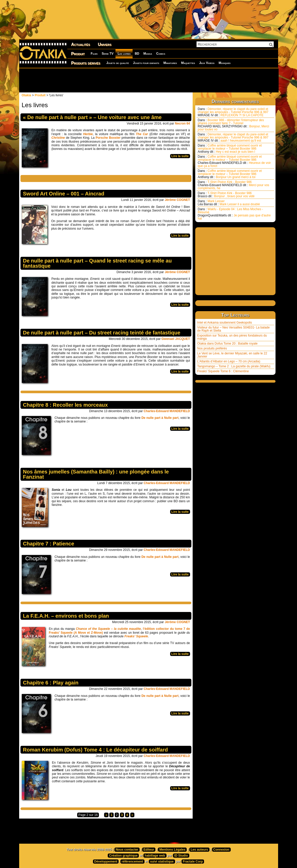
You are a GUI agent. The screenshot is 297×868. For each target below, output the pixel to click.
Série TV (108, 54)
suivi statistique (162, 862)
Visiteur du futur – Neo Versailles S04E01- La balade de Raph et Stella (234, 329)
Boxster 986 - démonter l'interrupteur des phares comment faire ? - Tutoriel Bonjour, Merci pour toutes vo (234, 125)
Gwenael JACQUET (176, 339)
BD (137, 54)
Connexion (221, 850)
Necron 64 (182, 123)
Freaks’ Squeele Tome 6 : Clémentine (223, 371)
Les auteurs (199, 850)
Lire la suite (180, 156)
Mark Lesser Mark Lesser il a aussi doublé (229, 203)
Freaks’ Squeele (136, 636)
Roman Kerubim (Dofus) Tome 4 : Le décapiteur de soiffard (96, 750)
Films (94, 54)
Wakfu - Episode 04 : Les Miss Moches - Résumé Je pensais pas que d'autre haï (234, 214)
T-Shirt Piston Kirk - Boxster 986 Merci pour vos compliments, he (234, 185)
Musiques (224, 63)
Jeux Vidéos (207, 63)
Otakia (27, 95)
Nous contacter (127, 850)
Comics (161, 54)
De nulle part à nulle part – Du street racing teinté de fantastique (102, 333)
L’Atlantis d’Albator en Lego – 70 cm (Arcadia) (229, 361)
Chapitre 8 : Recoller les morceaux (66, 405)
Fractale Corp (193, 862)
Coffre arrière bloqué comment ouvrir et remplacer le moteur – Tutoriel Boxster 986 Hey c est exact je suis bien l (230, 149)
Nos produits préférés (212, 348)
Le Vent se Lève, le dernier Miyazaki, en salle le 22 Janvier (232, 355)
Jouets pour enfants (146, 63)
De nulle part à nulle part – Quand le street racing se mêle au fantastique (97, 263)
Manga (148, 54)
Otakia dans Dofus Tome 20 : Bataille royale (227, 344)
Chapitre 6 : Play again (51, 683)
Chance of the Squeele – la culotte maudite (108, 629)
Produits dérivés (86, 63)
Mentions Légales (172, 850)
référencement (132, 862)
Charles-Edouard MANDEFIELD (167, 411)
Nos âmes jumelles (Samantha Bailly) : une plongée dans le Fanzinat (96, 474)
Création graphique (123, 856)
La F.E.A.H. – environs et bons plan (66, 616)
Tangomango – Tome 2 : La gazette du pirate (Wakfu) (234, 366)
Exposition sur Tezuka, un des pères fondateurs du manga (232, 337)
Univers (105, 44)
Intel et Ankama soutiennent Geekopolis (225, 323)
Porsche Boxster (108, 138)
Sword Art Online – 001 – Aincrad (64, 194)
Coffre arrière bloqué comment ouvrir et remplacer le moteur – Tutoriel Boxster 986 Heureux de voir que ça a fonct (234, 161)
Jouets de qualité (117, 63)
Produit (78, 54)
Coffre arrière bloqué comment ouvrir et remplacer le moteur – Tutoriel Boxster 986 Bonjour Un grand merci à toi (230, 174)
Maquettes (188, 63)
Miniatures (170, 63)
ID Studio (181, 856)
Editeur (149, 850)
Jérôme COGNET (177, 200)
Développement (106, 862)
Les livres (124, 54)
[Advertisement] (149, 80)
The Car (142, 134)
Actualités (81, 44)
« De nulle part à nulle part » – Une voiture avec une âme (92, 117)
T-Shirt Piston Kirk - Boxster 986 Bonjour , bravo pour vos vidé (226, 195)
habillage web (155, 856)
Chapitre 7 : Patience (49, 544)
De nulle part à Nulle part (160, 418)
